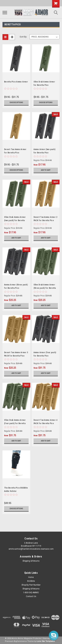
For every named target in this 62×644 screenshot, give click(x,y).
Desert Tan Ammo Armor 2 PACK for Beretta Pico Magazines (45, 220)
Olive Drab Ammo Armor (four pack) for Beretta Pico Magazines (15, 423)
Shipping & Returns (31, 561)
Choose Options (16, 102)
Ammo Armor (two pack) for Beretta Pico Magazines (44, 153)
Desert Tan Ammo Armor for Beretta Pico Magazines (15, 153)
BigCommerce (20, 641)
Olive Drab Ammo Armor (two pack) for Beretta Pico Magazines (15, 220)
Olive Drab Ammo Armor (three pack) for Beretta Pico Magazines (45, 288)
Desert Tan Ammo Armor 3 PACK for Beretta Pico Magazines (16, 356)
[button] (54, 636)
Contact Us (31, 596)
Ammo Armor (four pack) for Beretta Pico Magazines (45, 356)
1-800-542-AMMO (31, 593)
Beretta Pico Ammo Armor (16, 82)
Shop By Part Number (31, 585)
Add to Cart (46, 170)
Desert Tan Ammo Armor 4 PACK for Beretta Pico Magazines (45, 423)
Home (31, 577)
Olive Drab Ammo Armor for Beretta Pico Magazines (44, 85)
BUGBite (31, 581)
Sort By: (23, 37)
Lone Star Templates (46, 641)
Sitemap (46, 638)
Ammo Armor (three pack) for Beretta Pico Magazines (16, 288)
